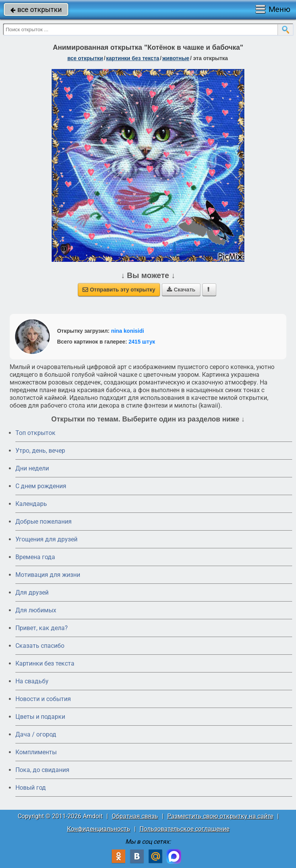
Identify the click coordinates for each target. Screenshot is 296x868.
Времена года (35, 557)
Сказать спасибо (40, 646)
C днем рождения (41, 486)
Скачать (181, 290)
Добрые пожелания (44, 522)
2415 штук (142, 342)
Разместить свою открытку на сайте (220, 816)
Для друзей (32, 592)
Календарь (31, 504)
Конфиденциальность (99, 829)
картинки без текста (133, 58)
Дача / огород (36, 734)
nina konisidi (128, 331)
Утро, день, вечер (40, 451)
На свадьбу (32, 681)
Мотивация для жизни (48, 575)
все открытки (36, 9)
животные (176, 58)
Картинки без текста (45, 663)
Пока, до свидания (42, 770)
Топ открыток (35, 433)
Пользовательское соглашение (184, 829)
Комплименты (36, 752)
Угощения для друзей (46, 539)
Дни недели (32, 468)
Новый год (31, 788)
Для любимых (36, 610)
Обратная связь (135, 816)
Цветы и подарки (40, 717)
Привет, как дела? (42, 628)
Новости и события (43, 699)
